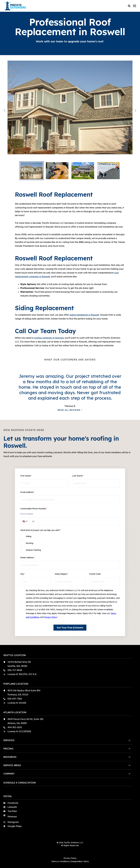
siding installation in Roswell (84, 315)
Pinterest (12, 817)
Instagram (13, 822)
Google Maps (15, 826)
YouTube (12, 811)
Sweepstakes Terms (80, 861)
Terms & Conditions (60, 861)
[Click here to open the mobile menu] (135, 6)
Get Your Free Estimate (70, 628)
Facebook (13, 803)
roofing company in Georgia (49, 338)
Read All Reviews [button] (69, 410)
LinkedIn (12, 807)
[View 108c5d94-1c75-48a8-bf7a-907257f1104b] (70, 110)
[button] (129, 6)
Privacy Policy (51, 617)
